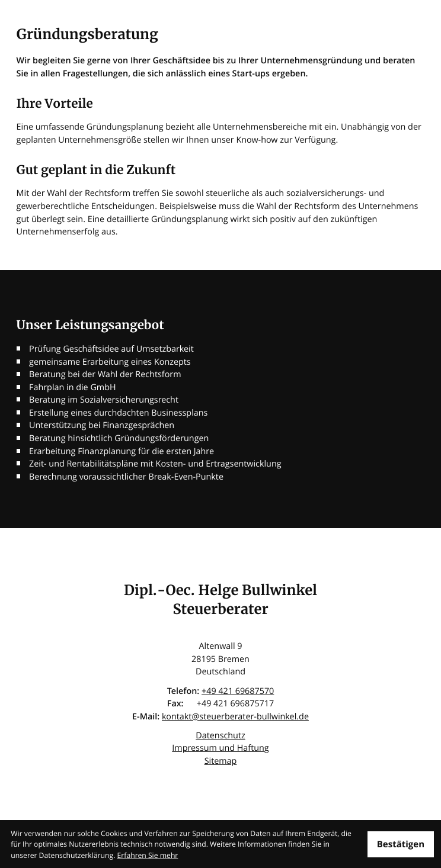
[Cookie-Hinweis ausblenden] (401, 844)
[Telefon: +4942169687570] (238, 692)
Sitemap (221, 761)
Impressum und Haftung (220, 748)
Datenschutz (220, 736)
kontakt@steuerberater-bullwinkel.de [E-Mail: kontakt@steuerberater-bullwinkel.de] (235, 717)
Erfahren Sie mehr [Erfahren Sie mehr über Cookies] (148, 855)
